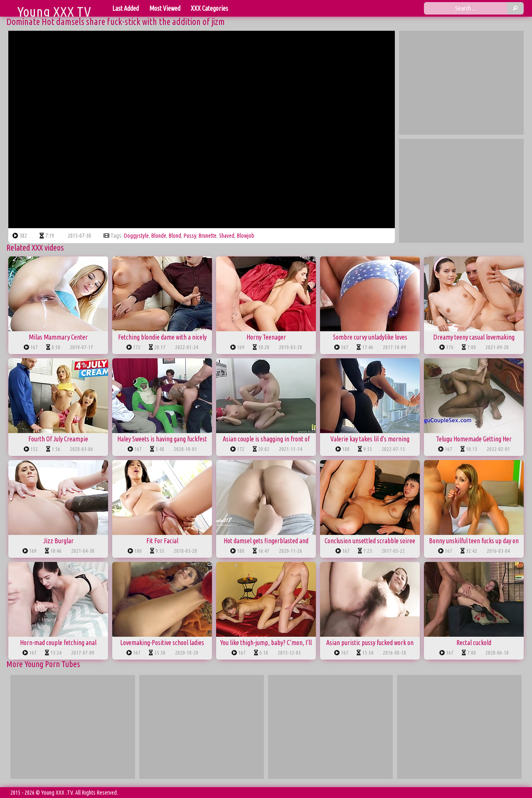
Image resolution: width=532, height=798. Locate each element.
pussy (190, 236)
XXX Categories (209, 8)
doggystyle (136, 236)
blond (175, 236)
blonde (159, 236)
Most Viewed (165, 8)
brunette (208, 236)
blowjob (246, 236)
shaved (227, 236)
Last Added (126, 8)
